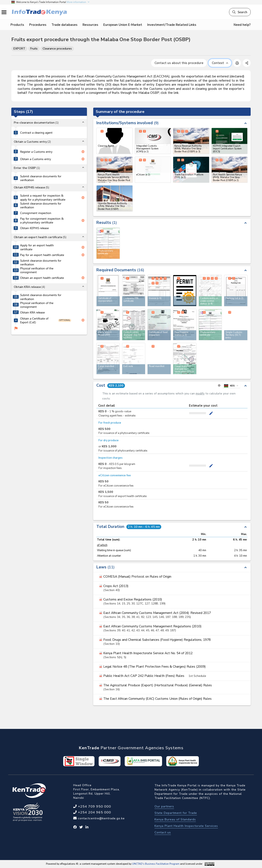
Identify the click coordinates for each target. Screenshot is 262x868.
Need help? (242, 25)
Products (17, 25)
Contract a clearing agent (36, 133)
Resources (90, 25)
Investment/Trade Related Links (172, 25)
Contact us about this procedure (179, 63)
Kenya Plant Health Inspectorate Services (186, 826)
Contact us (163, 832)
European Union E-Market (123, 25)
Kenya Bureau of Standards (175, 819)
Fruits (34, 49)
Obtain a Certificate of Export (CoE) (34, 320)
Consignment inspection (36, 213)
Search (240, 12)
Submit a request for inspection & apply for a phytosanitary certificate (43, 198)
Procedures (38, 25)
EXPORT (19, 49)
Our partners (164, 806)
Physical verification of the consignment (37, 270)
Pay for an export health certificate (42, 255)
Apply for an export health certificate (37, 247)
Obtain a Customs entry (36, 159)
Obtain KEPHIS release (34, 228)
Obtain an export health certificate (42, 278)
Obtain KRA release (32, 312)
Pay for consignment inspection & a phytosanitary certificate (42, 221)
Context (220, 63)
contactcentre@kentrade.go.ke (101, 818)
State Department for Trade (176, 813)
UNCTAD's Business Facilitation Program (156, 864)
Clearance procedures (57, 49)
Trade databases (64, 25)
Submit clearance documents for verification (41, 178)
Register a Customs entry (36, 152)
